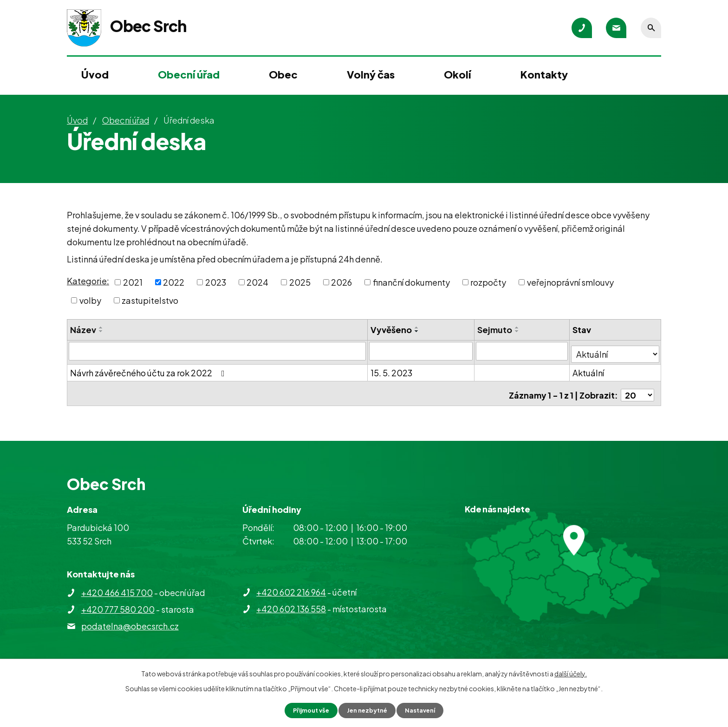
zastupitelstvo (150, 300)
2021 (133, 282)
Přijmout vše (307, 710)
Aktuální (590, 370)
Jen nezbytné (368, 710)
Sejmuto (496, 330)
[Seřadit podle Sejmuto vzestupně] (518, 327)
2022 (174, 282)
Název (83, 330)
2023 (216, 282)
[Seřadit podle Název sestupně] (101, 331)
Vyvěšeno (392, 330)
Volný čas (371, 74)
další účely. (571, 673)
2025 (300, 282)
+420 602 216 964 (291, 592)
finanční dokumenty (411, 282)
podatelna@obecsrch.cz (130, 626)
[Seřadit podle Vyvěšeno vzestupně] (417, 327)
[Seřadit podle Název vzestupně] (101, 327)
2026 (341, 282)
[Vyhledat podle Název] (218, 351)
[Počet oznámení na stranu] (637, 389)
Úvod (95, 74)
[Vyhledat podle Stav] (616, 350)
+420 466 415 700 (117, 593)
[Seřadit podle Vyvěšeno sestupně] (417, 331)
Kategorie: (88, 281)
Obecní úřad (189, 74)
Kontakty (544, 74)
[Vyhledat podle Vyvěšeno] (422, 351)
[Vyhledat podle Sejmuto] (523, 351)
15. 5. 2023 (392, 370)
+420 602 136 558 (291, 609)
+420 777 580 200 (118, 609)
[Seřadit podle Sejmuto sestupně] (518, 331)
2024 (257, 282)
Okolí (457, 74)
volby (90, 300)
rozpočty (488, 282)
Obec (283, 74)
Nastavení (425, 710)
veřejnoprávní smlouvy (570, 282)
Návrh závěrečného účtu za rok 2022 (149, 370)
